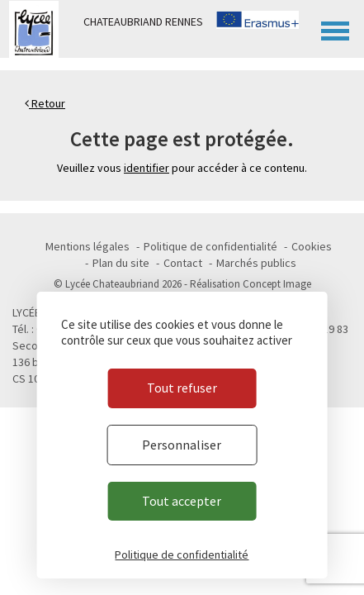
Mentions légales (87, 246)
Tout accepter (182, 501)
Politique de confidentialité (210, 246)
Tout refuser (182, 388)
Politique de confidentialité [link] (182, 555)
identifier (147, 168)
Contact (183, 263)
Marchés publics (256, 263)
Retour (45, 103)
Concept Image (277, 284)
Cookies (312, 246)
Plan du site (121, 263)
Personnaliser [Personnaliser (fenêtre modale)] (182, 445)
